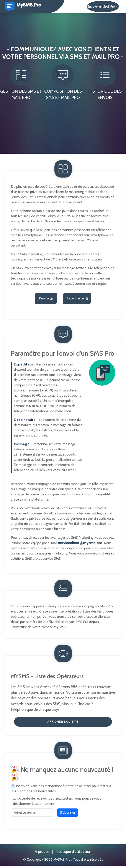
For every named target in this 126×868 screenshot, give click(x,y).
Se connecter (83, 299)
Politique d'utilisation (74, 854)
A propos (42, 854)
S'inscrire (39, 299)
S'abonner (68, 815)
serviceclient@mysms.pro (80, 544)
